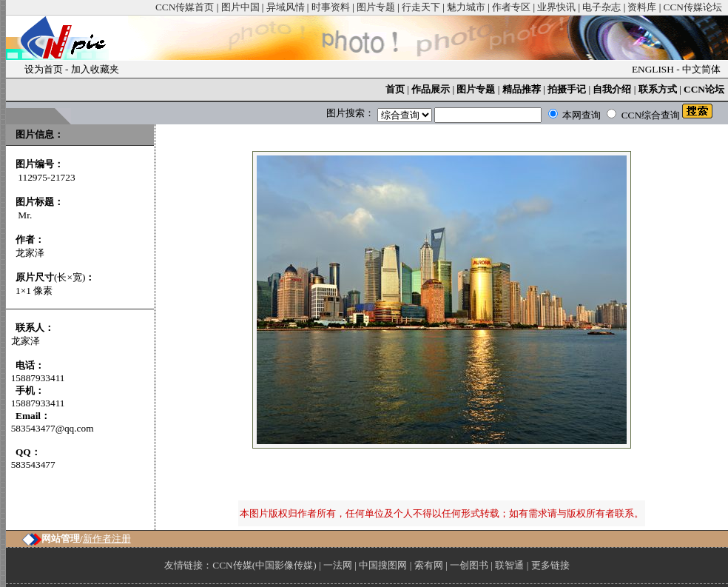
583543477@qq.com (53, 428)
